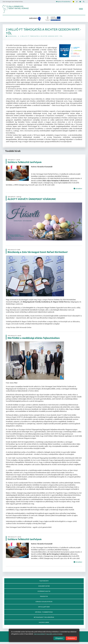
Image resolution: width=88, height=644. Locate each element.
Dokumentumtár (44, 586)
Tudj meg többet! (39, 634)
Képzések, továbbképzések (44, 613)
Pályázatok (44, 597)
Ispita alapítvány (44, 608)
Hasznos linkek (44, 624)
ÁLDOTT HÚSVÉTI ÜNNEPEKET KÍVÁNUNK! (32, 199)
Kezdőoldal (12, 36)
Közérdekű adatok (44, 592)
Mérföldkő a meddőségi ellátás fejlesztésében (34, 338)
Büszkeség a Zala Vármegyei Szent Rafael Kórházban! (38, 252)
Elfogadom (59, 638)
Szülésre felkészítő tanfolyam (25, 162)
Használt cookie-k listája (54, 634)
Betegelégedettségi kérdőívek (44, 619)
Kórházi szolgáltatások (44, 603)
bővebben (78, 189)
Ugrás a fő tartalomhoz (62, 2)
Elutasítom (71, 638)
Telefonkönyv (44, 581)
